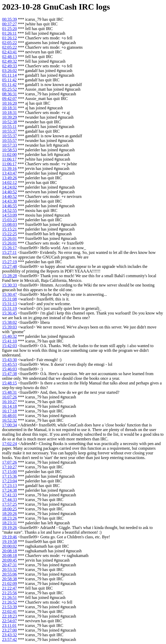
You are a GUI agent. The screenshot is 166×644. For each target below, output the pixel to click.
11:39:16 (9, 169)
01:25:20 (9, 29)
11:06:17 (9, 159)
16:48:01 (9, 416)
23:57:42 (9, 639)
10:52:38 (9, 122)
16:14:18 (9, 406)
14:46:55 (9, 206)
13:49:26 (9, 178)
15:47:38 (9, 374)
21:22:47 (9, 588)
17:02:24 (9, 444)
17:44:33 (9, 500)
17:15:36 (9, 476)
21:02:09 (9, 584)
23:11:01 (9, 625)
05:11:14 (9, 75)
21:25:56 (9, 593)
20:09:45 (9, 560)
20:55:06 (9, 574)
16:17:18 (9, 411)
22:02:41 (9, 611)
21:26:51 (9, 598)
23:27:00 (9, 630)
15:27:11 (9, 252)
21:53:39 (9, 607)
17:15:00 (9, 472)
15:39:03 (9, 327)
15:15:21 (9, 229)
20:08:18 (9, 551)
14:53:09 (9, 215)
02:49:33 (9, 66)
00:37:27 (9, 24)
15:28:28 (9, 276)
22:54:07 (9, 621)
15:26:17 (9, 248)
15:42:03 (9, 346)
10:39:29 (9, 117)
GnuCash (60, 7)
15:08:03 (9, 224)
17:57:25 (9, 504)
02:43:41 (9, 52)
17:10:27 (9, 467)
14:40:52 (9, 192)
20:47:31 (9, 565)
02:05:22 (9, 43)
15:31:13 (9, 304)
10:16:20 (9, 103)
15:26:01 (9, 238)
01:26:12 (9, 38)
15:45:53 (9, 364)
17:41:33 (9, 495)
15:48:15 (9, 383)
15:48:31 (9, 392)
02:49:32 (9, 61)
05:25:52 (9, 89)
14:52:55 (9, 210)
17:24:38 (9, 490)
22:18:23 (9, 616)
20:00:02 (9, 546)
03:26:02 (9, 71)
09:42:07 (9, 99)
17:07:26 (9, 462)
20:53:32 (9, 570)
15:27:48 (9, 266)
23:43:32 (9, 635)
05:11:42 (9, 80)
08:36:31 (9, 94)
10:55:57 (9, 141)
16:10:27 (9, 402)
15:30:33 (9, 285)
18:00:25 (9, 509)
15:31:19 (9, 308)
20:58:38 (9, 579)
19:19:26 (9, 528)
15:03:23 (9, 220)
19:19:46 (9, 537)
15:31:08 (9, 299)
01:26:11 (9, 33)
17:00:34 (9, 425)
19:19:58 (9, 542)
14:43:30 (9, 201)
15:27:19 (9, 262)
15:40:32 (9, 336)
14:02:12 (9, 183)
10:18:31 (9, 108)
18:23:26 (9, 518)
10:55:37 (9, 131)
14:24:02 (9, 187)
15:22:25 (9, 234)
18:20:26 (9, 514)
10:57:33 (9, 145)
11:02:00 (9, 155)
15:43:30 (9, 360)
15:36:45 (9, 313)
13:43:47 (9, 173)
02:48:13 (9, 57)
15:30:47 (9, 294)
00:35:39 (9, 19)
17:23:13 (9, 486)
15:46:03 (9, 369)
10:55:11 (9, 127)
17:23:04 (9, 481)
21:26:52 (9, 602)
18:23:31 (9, 523)
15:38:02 (9, 322)
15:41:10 (9, 341)
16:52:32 (9, 420)
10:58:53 (9, 150)
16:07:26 (9, 397)
